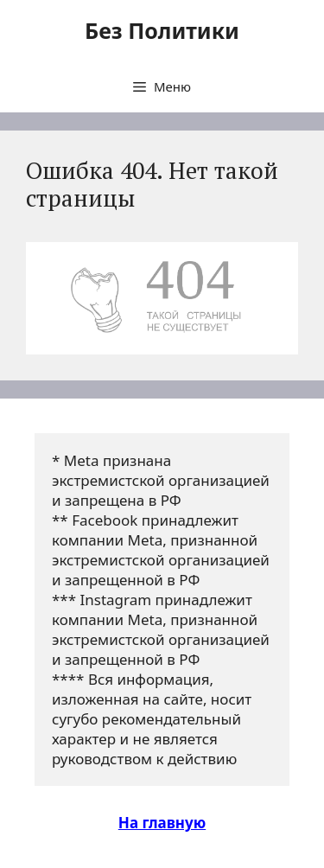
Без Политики (162, 30)
